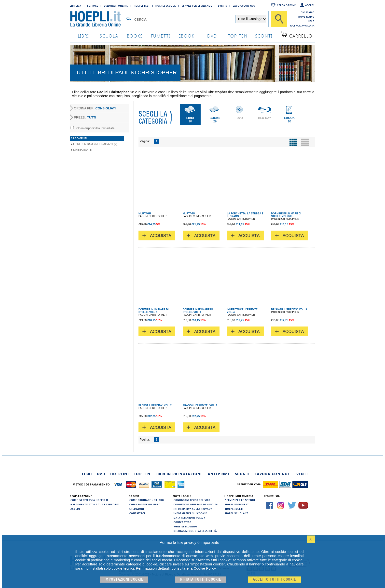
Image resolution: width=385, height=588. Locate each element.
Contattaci (137, 513)
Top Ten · (144, 474)
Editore (93, 6)
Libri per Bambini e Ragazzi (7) (95, 144)
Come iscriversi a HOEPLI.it (89, 500)
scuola (109, 36)
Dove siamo (306, 17)
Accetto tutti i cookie (274, 580)
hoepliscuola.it (237, 513)
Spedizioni (137, 509)
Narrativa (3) (83, 150)
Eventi (222, 6)
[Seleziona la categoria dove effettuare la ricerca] (251, 19)
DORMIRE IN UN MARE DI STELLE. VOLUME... (286, 215)
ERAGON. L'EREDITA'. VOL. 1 (200, 405)
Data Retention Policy (189, 518)
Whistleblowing (185, 526)
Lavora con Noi (244, 6)
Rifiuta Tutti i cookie (201, 580)
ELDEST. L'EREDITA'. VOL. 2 (155, 405)
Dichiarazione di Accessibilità (195, 531)
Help (311, 21)
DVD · (102, 474)
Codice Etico (183, 522)
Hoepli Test (142, 6)
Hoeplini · (121, 474)
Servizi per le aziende (197, 6)
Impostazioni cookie (124, 580)
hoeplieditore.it (237, 504)
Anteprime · (220, 474)
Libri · (88, 474)
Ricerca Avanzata (302, 26)
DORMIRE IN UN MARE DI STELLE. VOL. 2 (153, 311)
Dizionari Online (116, 6)
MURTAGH (145, 214)
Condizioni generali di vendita (196, 504)
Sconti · (244, 474)
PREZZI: (85, 117)
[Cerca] (279, 19)
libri (83, 36)
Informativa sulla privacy (193, 509)
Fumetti (161, 36)
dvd (212, 36)
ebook (186, 36)
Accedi (310, 5)
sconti (264, 36)
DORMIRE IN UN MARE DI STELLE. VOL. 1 (198, 311)
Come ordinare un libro (147, 500)
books (135, 36)
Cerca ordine (286, 5)
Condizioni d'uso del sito (192, 500)
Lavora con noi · (273, 474)
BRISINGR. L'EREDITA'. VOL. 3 (289, 309)
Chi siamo (308, 12)
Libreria (76, 6)
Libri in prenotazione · (180, 474)
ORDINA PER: (95, 108)
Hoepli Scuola (166, 6)
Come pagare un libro (145, 504)
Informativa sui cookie (190, 513)
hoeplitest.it (234, 509)
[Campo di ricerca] (185, 19)
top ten (238, 36)
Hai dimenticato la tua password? (95, 504)
